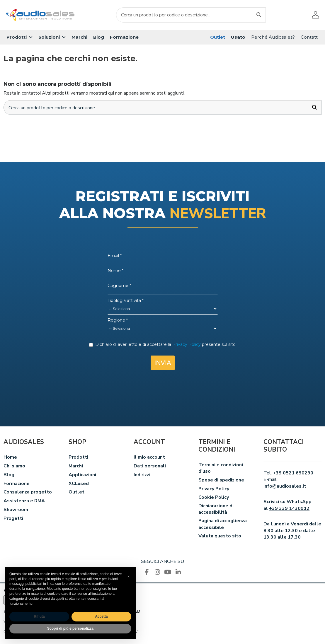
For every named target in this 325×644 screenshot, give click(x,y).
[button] (19, 37)
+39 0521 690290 (293, 473)
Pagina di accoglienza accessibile (223, 525)
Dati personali (150, 467)
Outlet (76, 493)
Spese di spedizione (221, 480)
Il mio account (149, 458)
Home (10, 458)
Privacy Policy (214, 489)
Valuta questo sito (220, 537)
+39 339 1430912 (289, 509)
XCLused (79, 484)
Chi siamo (14, 467)
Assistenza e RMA (24, 501)
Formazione (17, 484)
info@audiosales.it (285, 486)
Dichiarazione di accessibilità (216, 510)
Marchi (76, 467)
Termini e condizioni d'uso (221, 468)
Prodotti (78, 458)
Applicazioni (82, 475)
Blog (9, 475)
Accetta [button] (101, 616)
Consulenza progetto (28, 493)
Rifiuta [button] (39, 616)
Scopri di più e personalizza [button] (70, 628)
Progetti (13, 519)
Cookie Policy (214, 498)
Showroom (16, 510)
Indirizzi (142, 475)
